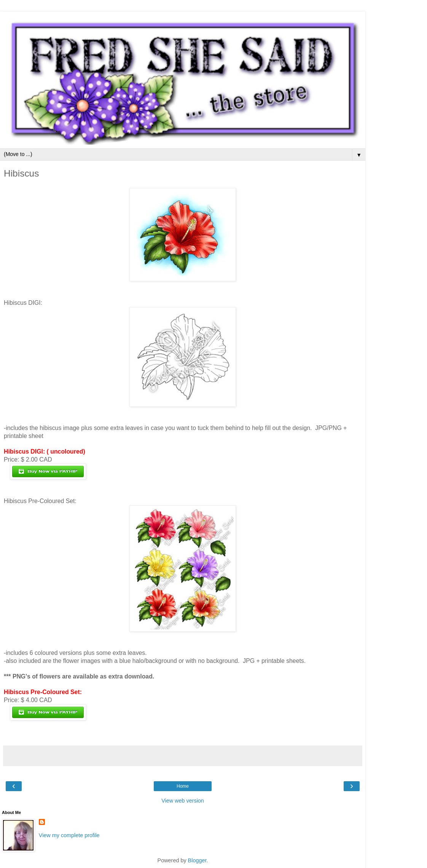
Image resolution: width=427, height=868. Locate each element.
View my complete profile (69, 835)
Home (183, 786)
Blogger (197, 860)
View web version (183, 801)
